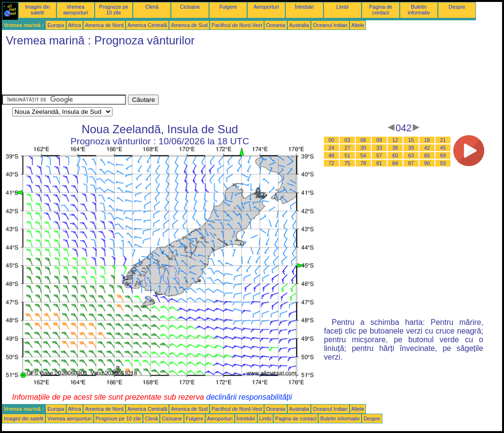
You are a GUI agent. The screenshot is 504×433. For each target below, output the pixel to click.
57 (379, 155)
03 (348, 140)
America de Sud (189, 25)
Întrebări (304, 7)
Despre (457, 7)
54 (364, 155)
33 (379, 148)
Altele (358, 25)
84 (395, 163)
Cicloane (190, 7)
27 (348, 148)
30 (364, 148)
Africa (75, 25)
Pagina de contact (381, 10)
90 (427, 163)
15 (411, 140)
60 (395, 155)
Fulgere (228, 7)
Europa (56, 25)
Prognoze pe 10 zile (113, 10)
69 (443, 155)
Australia (299, 25)
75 (348, 163)
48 (332, 155)
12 (395, 140)
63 (411, 155)
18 (427, 140)
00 (332, 140)
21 (443, 140)
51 (348, 155)
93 (443, 163)
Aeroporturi (266, 7)
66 (427, 155)
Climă (152, 7)
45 (443, 148)
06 (364, 140)
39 (411, 148)
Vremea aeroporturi (76, 10)
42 (427, 148)
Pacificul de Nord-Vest (237, 25)
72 (332, 163)
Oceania (276, 25)
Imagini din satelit (38, 10)
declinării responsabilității (249, 397)
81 (379, 163)
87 (411, 163)
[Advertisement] (178, 73)
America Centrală (147, 25)
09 (379, 140)
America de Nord (104, 25)
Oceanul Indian (330, 25)
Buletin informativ (419, 10)
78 (364, 163)
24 (332, 148)
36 (395, 148)
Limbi (343, 7)
